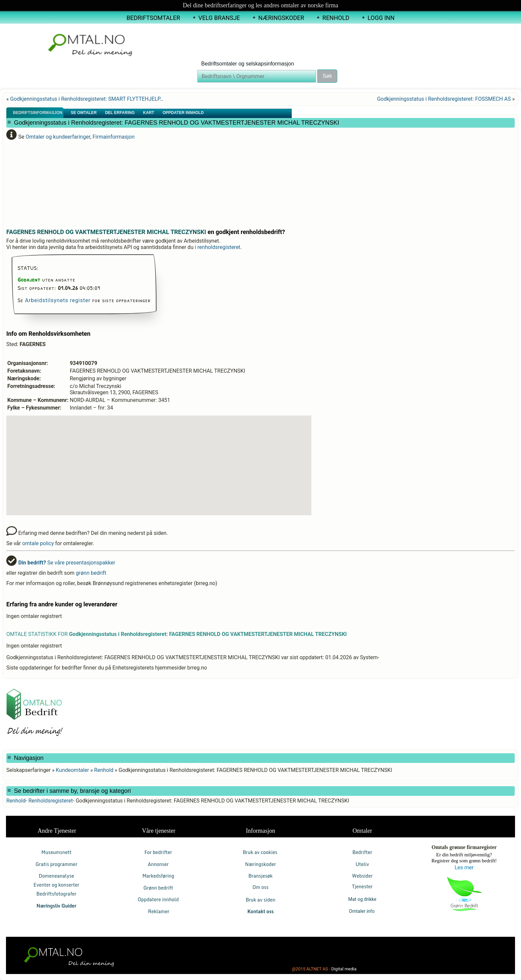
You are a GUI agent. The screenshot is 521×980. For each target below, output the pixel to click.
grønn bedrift (91, 573)
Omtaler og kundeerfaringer (58, 137)
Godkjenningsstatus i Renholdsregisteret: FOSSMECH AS (444, 99)
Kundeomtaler (72, 770)
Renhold (336, 18)
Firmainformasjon (114, 137)
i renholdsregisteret (217, 247)
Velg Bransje (219, 18)
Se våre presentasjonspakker (67, 563)
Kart (149, 113)
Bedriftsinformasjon (38, 113)
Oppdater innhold (184, 113)
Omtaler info (362, 911)
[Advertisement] (167, 182)
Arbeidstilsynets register (58, 300)
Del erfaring (120, 113)
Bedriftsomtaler (153, 18)
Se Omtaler (84, 113)
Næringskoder (281, 18)
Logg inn (381, 18)
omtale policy (38, 543)
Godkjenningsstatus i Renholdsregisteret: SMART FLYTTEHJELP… (87, 99)
